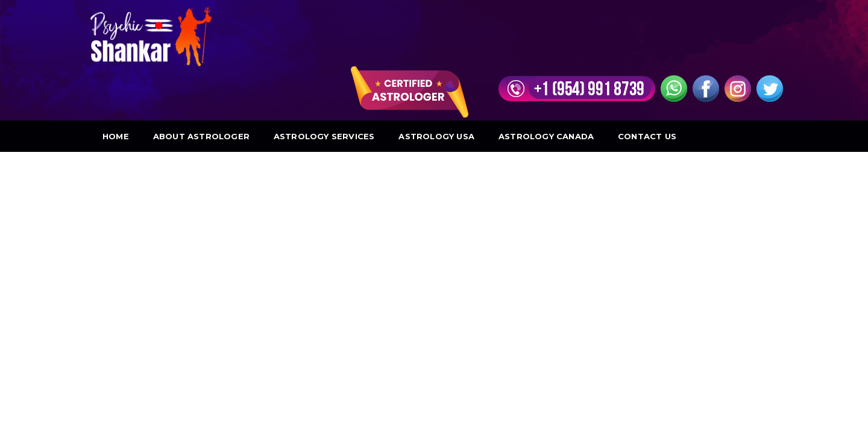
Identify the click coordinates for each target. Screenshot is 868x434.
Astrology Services (324, 82)
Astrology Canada (546, 82)
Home (116, 82)
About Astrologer (201, 82)
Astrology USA (436, 82)
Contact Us (647, 82)
